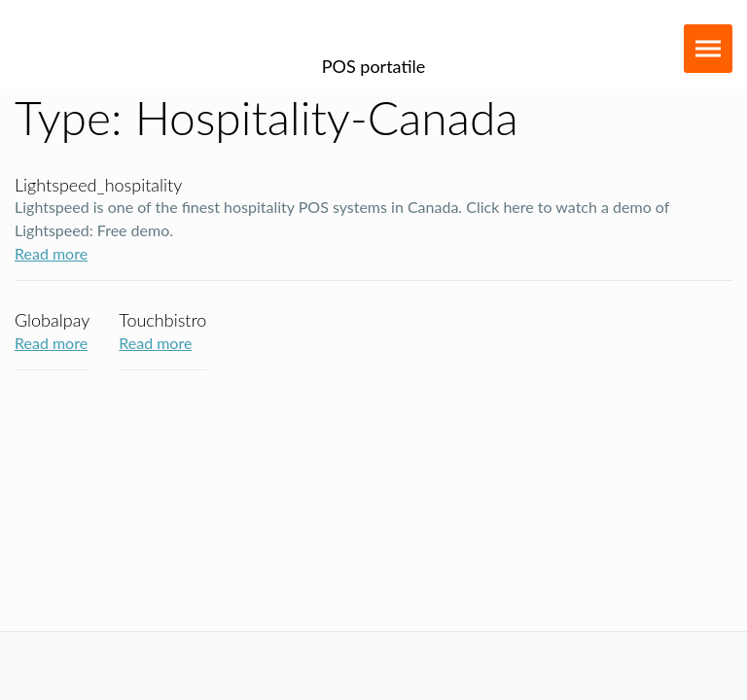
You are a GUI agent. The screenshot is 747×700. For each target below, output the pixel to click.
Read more (51, 253)
